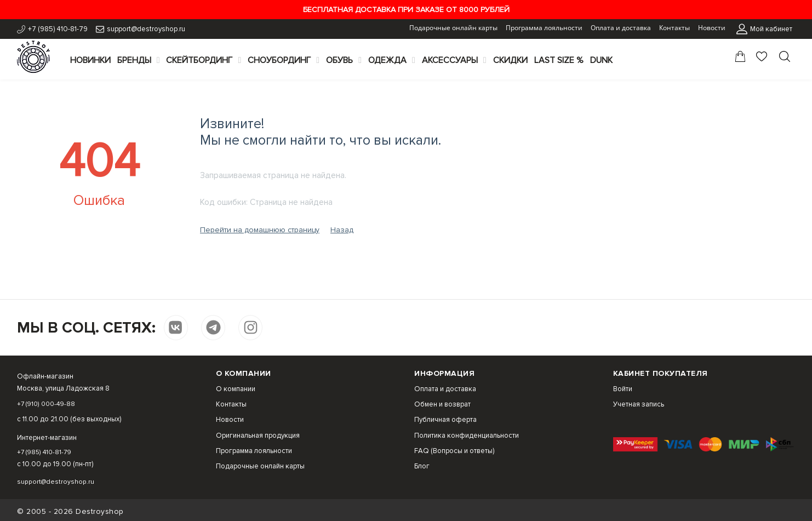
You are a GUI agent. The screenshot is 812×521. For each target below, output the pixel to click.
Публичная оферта (445, 420)
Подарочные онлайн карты (453, 28)
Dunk (601, 60)
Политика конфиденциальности (467, 436)
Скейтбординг (199, 60)
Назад (342, 230)
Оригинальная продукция (258, 436)
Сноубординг (279, 60)
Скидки (510, 60)
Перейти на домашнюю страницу (260, 230)
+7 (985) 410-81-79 (58, 29)
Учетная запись (639, 404)
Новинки (90, 60)
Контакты (674, 28)
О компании (236, 389)
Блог (422, 466)
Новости (712, 28)
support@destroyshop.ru (146, 29)
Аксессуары (450, 60)
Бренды (134, 60)
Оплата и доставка (621, 28)
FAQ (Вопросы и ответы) (454, 451)
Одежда (387, 60)
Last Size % (559, 60)
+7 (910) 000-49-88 (49, 404)
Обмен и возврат (442, 404)
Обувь (339, 60)
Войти (623, 389)
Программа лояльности (544, 28)
